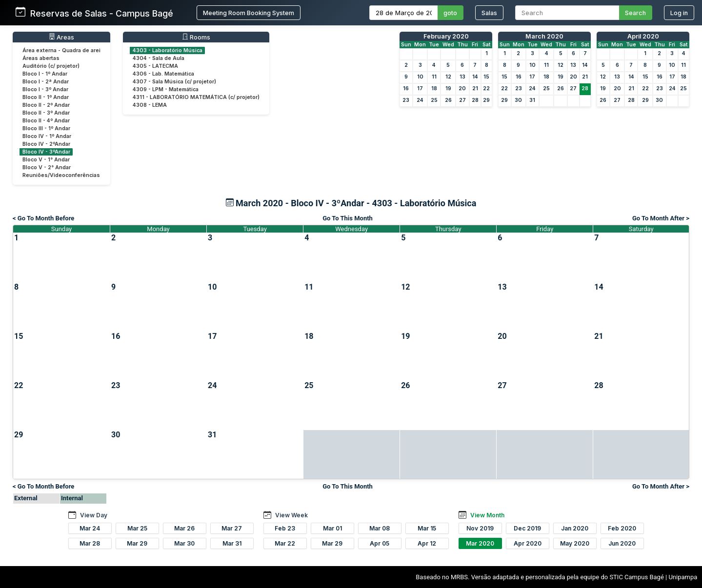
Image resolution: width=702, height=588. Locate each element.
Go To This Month (348, 218)
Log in (679, 13)
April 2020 (643, 36)
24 (420, 100)
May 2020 (575, 543)
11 (434, 77)
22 (486, 88)
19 (448, 88)
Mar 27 (232, 528)
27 (462, 100)
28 (475, 100)
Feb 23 (285, 528)
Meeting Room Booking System (249, 13)
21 (475, 88)
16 (406, 88)
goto (450, 13)
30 (518, 100)
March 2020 (544, 36)
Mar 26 (184, 528)
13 (462, 77)
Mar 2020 (480, 543)
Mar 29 (137, 543)
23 (406, 100)
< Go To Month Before (43, 218)
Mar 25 (137, 528)
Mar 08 (380, 528)
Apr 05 (380, 543)
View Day (94, 515)
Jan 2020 (575, 528)
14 (475, 77)
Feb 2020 (622, 528)
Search (635, 13)
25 (434, 100)
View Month (487, 515)
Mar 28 (90, 543)
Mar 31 (232, 543)
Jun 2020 (622, 543)
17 (420, 88)
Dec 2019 (527, 528)
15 (486, 77)
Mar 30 (184, 543)
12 (448, 77)
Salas (489, 13)
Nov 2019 (480, 528)
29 (486, 100)
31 (532, 100)
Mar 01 (332, 528)
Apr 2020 (528, 543)
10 (420, 77)
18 (434, 88)
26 (448, 100)
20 (462, 88)
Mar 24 (90, 528)
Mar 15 (427, 528)
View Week (291, 515)
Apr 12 (427, 543)
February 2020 (446, 36)
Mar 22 (285, 543)
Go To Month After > (661, 218)
